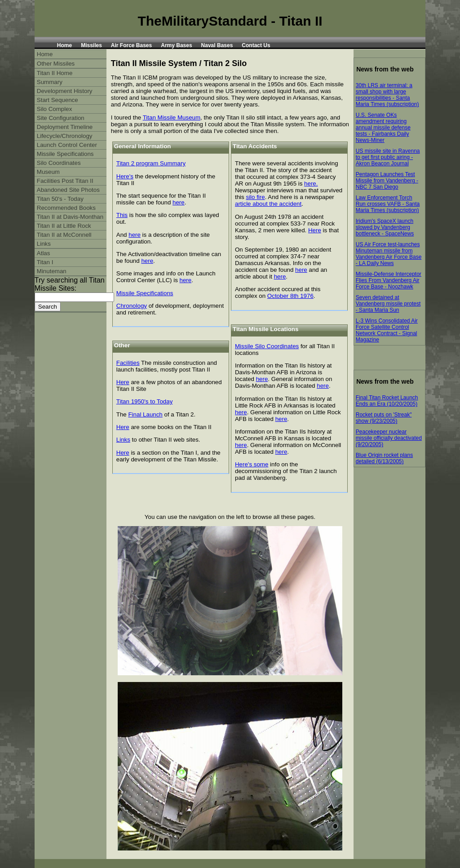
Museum (48, 172)
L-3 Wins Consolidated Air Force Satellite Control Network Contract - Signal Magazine (387, 330)
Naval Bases (217, 45)
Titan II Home (55, 73)
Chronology (132, 306)
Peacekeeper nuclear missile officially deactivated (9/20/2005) (389, 438)
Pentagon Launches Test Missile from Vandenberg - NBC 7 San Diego (387, 181)
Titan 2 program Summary (151, 163)
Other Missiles (56, 64)
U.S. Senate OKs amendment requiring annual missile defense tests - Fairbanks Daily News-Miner (383, 128)
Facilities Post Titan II (65, 181)
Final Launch (145, 414)
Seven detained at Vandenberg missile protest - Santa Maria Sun (388, 304)
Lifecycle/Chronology (65, 136)
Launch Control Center (67, 145)
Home (64, 45)
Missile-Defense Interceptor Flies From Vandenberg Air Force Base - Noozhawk (389, 280)
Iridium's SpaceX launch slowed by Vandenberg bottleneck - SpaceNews (385, 227)
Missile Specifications (145, 293)
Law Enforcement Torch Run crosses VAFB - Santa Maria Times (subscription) (388, 204)
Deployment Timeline (65, 127)
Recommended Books (66, 208)
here (179, 202)
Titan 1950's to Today (145, 401)
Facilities (128, 363)
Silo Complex (55, 109)
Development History (65, 91)
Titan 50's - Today (60, 199)
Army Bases (176, 45)
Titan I (45, 262)
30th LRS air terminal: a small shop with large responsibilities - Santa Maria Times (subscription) (387, 95)
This (122, 215)
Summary (50, 82)
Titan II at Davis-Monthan (70, 217)
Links (123, 440)
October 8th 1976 (290, 296)
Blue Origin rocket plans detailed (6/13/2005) (384, 458)
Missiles (91, 45)
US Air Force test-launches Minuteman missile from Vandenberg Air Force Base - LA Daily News (389, 254)
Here (123, 382)
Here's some (252, 464)
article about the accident (268, 204)
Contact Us (256, 45)
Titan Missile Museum (172, 117)
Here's (125, 176)
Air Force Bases (131, 45)
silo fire (255, 197)
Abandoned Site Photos (68, 190)
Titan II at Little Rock (64, 226)
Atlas (44, 253)
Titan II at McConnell (64, 235)
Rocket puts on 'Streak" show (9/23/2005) (384, 418)
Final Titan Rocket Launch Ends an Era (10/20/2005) (387, 401)
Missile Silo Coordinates (267, 346)
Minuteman (52, 271)
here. (311, 184)
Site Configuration (61, 118)
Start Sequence (57, 100)
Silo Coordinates (59, 163)
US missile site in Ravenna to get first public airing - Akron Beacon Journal (388, 157)
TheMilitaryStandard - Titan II (230, 21)
